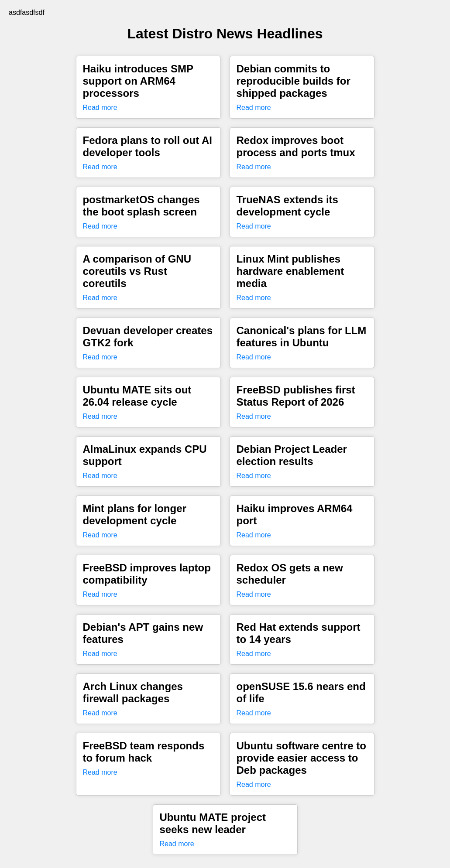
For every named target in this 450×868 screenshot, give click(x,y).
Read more (100, 108)
